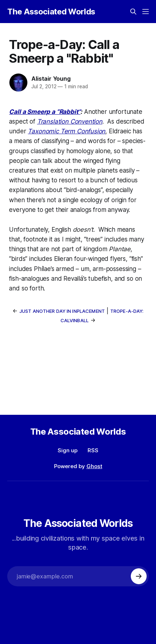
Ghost (94, 466)
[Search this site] (133, 12)
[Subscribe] (139, 576)
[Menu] (146, 12)
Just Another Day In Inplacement (62, 311)
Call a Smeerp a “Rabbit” (45, 112)
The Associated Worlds (51, 12)
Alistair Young (51, 79)
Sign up (68, 450)
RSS (93, 450)
